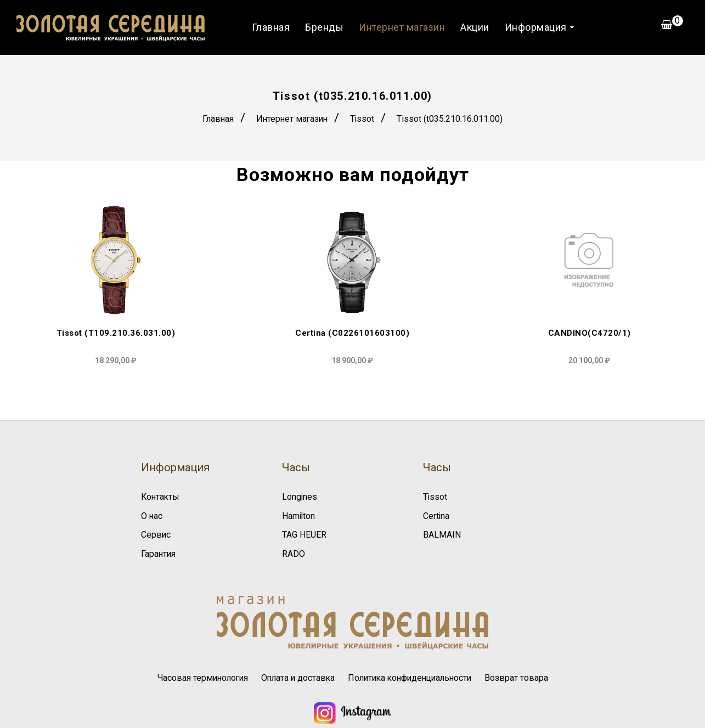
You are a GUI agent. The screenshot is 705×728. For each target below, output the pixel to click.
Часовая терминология (198, 677)
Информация (535, 27)
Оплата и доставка (296, 677)
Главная (270, 27)
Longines (300, 497)
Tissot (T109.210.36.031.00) (116, 334)
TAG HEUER (304, 535)
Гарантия (159, 553)
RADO (294, 553)
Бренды (324, 27)
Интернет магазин (401, 27)
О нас (152, 515)
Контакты (161, 497)
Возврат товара (523, 677)
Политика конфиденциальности (412, 677)
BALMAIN (442, 535)
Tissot (364, 119)
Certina (436, 515)
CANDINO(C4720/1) (590, 334)
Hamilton (299, 515)
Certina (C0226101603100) (352, 334)
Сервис (156, 535)
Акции (474, 27)
